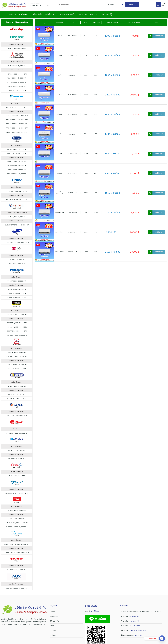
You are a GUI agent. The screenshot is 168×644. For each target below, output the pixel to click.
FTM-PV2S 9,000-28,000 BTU (17, 108)
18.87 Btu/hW (73, 173)
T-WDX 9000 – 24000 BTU (17, 519)
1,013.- (96, 75)
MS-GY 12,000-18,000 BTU (17, 66)
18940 (86, 75)
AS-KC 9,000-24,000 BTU (17, 48)
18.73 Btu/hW (73, 114)
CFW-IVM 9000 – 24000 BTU (17, 365)
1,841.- (96, 95)
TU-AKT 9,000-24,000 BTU (17, 293)
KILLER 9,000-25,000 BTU (17, 217)
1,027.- (96, 252)
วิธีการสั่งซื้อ (37, 14)
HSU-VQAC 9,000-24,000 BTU (17, 200)
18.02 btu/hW (73, 75)
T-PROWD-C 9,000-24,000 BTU (17, 523)
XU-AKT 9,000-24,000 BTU (17, 297)
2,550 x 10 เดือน (112, 173)
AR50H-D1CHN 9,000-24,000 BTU (17, 242)
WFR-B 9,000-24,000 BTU (17, 450)
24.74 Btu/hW (73, 193)
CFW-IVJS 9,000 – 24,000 (17, 369)
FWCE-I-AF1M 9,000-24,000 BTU (17, 493)
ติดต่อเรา (94, 14)
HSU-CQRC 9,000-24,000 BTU (17, 191)
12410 (86, 212)
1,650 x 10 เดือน (112, 193)
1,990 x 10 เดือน (113, 154)
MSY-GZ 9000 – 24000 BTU (17, 86)
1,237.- (96, 173)
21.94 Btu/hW (73, 232)
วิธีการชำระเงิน (55, 621)
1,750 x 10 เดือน (113, 212)
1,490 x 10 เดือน (113, 134)
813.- (96, 232)
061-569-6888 (135, 626)
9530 (86, 114)
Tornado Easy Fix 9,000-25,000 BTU (17, 544)
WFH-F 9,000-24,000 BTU (17, 386)
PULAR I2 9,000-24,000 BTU (17, 416)
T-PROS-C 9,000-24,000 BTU (17, 527)
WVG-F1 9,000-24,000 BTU (17, 398)
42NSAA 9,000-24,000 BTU (17, 154)
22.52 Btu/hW (73, 252)
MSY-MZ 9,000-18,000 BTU (17, 78)
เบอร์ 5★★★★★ (60, 193)
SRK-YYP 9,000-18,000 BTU (17, 323)
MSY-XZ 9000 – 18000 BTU (17, 90)
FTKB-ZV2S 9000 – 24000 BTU (17, 116)
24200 (86, 95)
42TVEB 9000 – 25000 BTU (17, 170)
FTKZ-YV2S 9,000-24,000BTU (17, 132)
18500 (86, 232)
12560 (86, 134)
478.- (96, 36)
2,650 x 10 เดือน (113, 252)
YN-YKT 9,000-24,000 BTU (17, 281)
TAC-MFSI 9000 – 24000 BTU (17, 511)
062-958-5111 (134, 616)
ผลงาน (52, 626)
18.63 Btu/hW (73, 134)
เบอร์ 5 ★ (60, 36)
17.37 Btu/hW (73, 95)
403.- (96, 193)
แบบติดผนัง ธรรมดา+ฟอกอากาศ (17, 213)
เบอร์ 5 (60, 75)
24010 (86, 252)
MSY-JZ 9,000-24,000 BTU (17, 82)
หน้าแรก (13, 14)
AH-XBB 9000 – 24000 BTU (17, 570)
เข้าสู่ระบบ (53, 635)
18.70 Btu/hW (73, 55)
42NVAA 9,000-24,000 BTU (17, 162)
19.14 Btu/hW (73, 36)
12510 (86, 55)
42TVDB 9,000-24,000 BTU (17, 166)
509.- (96, 212)
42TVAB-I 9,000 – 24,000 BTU (17, 174)
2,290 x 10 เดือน (113, 95)
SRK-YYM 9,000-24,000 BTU (17, 327)
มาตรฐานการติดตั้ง (68, 14)
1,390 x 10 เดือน (112, 36)
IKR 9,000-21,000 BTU (17, 264)
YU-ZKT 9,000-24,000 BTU (17, 289)
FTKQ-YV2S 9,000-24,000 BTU (17, 120)
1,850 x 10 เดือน (112, 75)
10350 (86, 193)
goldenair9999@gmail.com (138, 630)
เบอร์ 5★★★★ (60, 212)
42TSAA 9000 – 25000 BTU (17, 150)
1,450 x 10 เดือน (112, 55)
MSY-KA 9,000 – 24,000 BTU (17, 74)
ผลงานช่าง (83, 14)
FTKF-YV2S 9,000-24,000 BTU (17, 124)
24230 (86, 173)
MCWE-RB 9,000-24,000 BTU (17, 433)
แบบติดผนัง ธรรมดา (17, 62)
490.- (96, 114)
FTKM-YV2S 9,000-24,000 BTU (17, 128)
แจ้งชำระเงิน (50, 14)
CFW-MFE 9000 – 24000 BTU (17, 353)
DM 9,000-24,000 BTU (17, 476)
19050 (86, 153)
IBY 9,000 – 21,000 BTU (17, 260)
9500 (86, 36)
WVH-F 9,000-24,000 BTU (17, 394)
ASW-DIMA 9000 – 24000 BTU (17, 588)
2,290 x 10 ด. (113, 232)
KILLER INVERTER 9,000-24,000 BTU (17, 225)
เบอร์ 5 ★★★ (60, 232)
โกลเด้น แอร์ (138, 635)
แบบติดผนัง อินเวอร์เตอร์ (17, 44)
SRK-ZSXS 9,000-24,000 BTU (17, 335)
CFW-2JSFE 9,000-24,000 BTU (17, 357)
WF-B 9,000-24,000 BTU (17, 459)
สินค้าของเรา (24, 14)
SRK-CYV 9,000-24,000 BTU (17, 315)
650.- (96, 134)
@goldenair (95, 611)
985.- (96, 153)
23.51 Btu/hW (73, 212)
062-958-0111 (134, 621)
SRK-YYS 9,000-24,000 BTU (17, 331)
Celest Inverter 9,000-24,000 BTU (17, 552)
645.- (96, 55)
